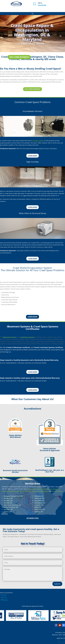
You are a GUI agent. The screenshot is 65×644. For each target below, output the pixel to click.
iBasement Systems (10, 337)
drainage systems (38, 141)
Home (4, 595)
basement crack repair (32, 491)
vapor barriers (44, 491)
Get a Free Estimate (19, 57)
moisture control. (57, 491)
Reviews (5, 600)
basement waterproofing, (35, 489)
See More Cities (33, 518)
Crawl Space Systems (27, 337)
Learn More (33, 156)
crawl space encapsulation (51, 489)
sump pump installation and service (13, 491)
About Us (4, 597)
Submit (57, 584)
